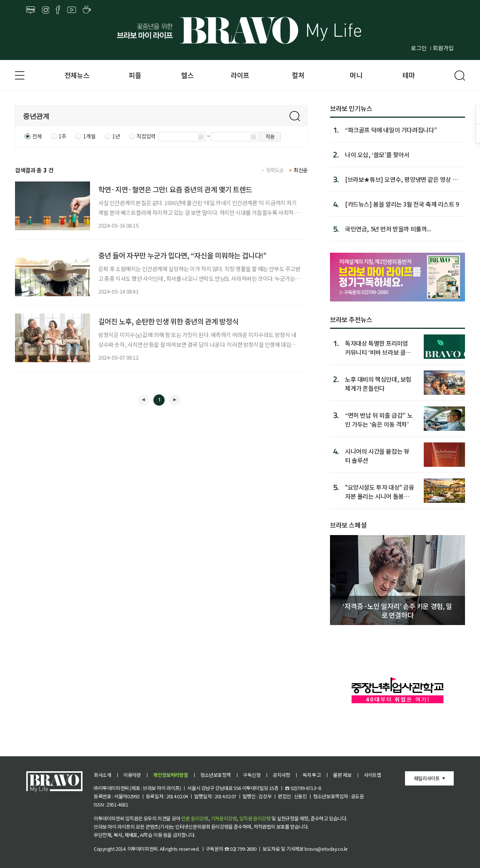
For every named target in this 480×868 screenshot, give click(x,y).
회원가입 (443, 48)
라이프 (240, 75)
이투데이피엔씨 (143, 849)
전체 (37, 136)
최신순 (301, 170)
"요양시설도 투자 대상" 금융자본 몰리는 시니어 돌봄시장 (380, 491)
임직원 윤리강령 (255, 818)
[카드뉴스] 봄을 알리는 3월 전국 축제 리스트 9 (402, 204)
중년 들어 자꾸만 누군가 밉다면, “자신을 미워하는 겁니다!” (182, 255)
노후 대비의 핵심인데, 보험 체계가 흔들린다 (378, 383)
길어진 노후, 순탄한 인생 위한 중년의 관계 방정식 (168, 321)
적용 (270, 136)
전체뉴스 (77, 75)
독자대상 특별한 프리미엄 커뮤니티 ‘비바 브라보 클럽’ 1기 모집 (379, 347)
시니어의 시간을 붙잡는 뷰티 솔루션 (377, 455)
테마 (409, 75)
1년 (116, 136)
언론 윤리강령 (195, 818)
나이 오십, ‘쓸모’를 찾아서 (377, 154)
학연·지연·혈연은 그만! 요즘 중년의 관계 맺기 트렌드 (175, 189)
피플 (135, 75)
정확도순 (275, 170)
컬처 (298, 75)
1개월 (89, 136)
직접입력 (146, 136)
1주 (62, 136)
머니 (356, 75)
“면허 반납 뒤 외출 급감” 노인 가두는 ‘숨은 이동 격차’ (379, 419)
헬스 (187, 75)
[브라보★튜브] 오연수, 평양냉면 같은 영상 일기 (401, 179)
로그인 (419, 48)
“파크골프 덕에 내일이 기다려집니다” (391, 130)
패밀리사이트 (427, 778)
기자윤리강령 (224, 818)
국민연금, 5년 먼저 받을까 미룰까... (388, 229)
